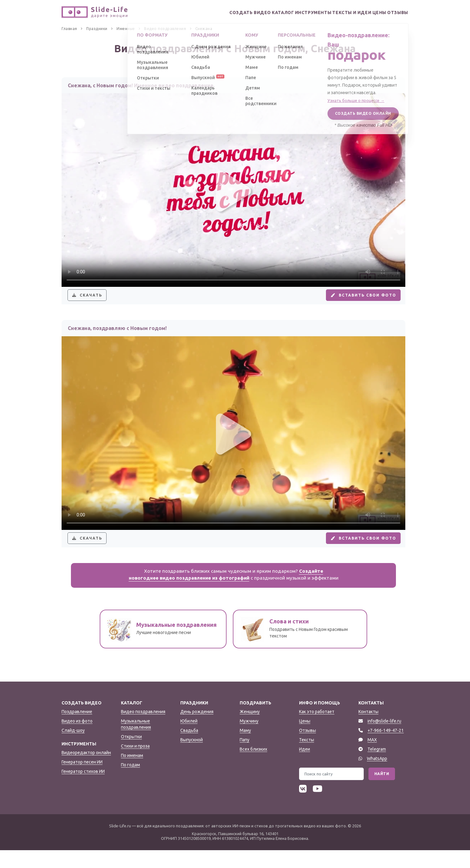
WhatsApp (377, 776)
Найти (382, 792)
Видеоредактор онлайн (86, 770)
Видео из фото (77, 739)
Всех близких (253, 767)
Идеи (305, 767)
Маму (245, 748)
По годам (130, 783)
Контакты (368, 729)
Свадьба (189, 748)
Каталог (257, 13)
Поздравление (77, 729)
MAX (372, 758)
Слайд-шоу (73, 748)
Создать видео (220, 13)
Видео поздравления (143, 729)
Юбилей (189, 739)
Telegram (377, 767)
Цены (370, 13)
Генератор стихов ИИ (83, 789)
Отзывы (395, 13)
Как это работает (317, 729)
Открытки (131, 754)
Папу (245, 758)
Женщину (250, 729)
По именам (132, 773)
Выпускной (192, 758)
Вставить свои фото (357, 300)
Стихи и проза (135, 764)
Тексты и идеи (337, 13)
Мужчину (249, 739)
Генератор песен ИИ (82, 780)
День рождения (197, 729)
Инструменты (293, 13)
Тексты (307, 758)
